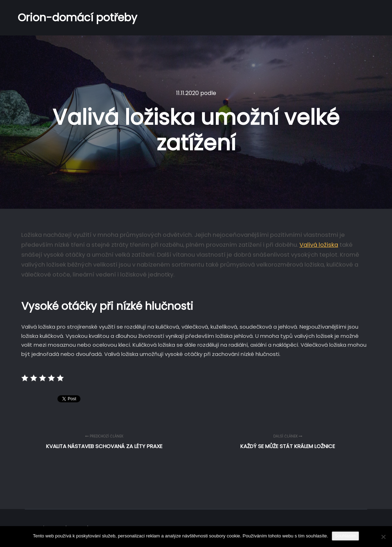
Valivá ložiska (319, 245)
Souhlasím (345, 536)
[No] (383, 537)
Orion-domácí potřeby (53, 18)
